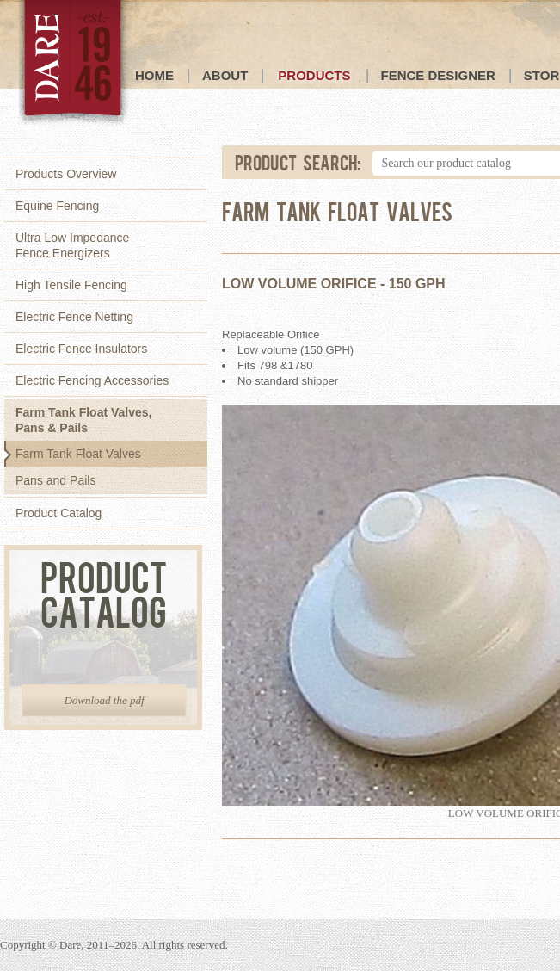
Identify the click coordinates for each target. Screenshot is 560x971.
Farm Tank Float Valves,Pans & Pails (83, 420)
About (225, 75)
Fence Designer (438, 75)
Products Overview (66, 174)
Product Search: (298, 162)
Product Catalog (58, 513)
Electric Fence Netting (74, 317)
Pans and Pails (55, 480)
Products (314, 75)
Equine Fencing (57, 206)
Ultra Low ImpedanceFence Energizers (72, 245)
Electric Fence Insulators (81, 349)
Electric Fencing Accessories (92, 380)
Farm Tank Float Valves (78, 454)
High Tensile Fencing (71, 285)
